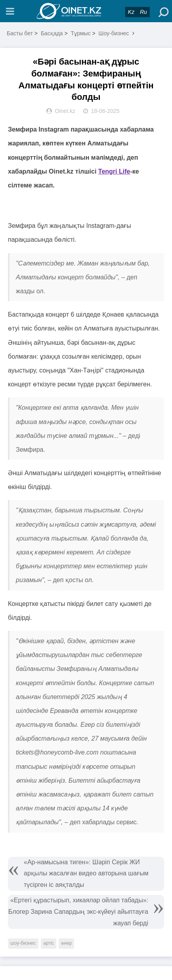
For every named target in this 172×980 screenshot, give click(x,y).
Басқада (52, 33)
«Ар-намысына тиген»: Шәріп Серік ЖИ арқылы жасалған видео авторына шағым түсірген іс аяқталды (86, 874)
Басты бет (20, 33)
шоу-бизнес (23, 943)
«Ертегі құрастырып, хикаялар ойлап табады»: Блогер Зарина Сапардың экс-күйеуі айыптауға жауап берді (78, 912)
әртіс (49, 943)
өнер (66, 943)
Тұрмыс (81, 33)
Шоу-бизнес (114, 33)
